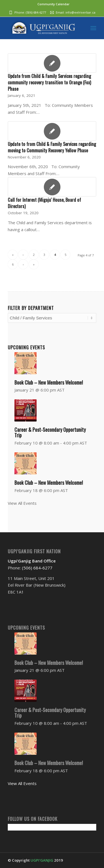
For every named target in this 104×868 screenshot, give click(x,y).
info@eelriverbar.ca (80, 12)
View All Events (22, 503)
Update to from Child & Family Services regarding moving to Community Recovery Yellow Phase (52, 147)
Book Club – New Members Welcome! (49, 382)
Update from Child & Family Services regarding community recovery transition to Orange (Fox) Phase (49, 82)
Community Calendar (54, 4)
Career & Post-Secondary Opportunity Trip (50, 432)
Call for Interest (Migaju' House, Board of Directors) (44, 203)
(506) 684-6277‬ (36, 12)
